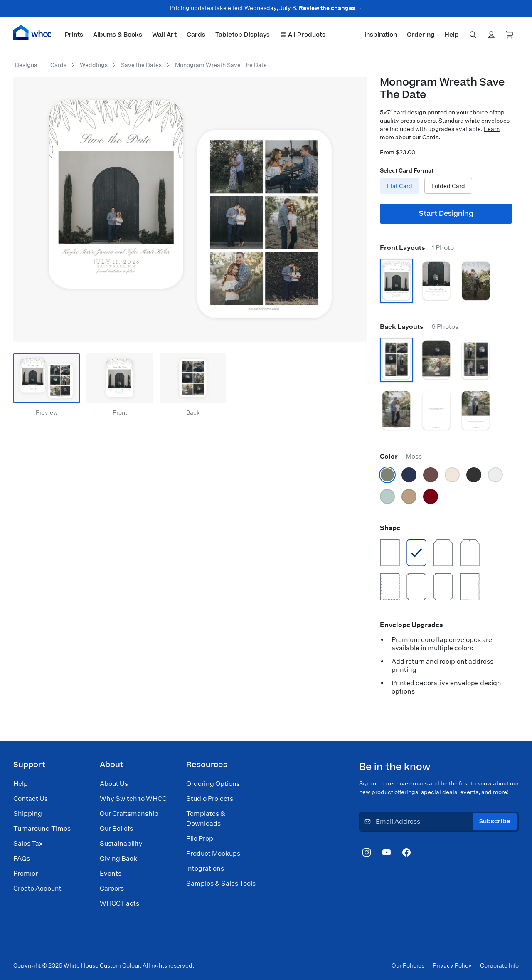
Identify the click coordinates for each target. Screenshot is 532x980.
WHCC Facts (119, 903)
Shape (390, 528)
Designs (26, 65)
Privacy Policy (452, 965)
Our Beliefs (116, 828)
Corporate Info (499, 965)
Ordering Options (213, 784)
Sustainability (121, 843)
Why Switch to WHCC (133, 799)
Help (21, 784)
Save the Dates (141, 65)
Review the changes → (330, 8)
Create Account (37, 888)
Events (111, 873)
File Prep (200, 838)
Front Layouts (417, 248)
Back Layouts (419, 327)
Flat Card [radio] (400, 186)
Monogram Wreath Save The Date (221, 65)
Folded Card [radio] (448, 186)
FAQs (22, 858)
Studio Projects (210, 799)
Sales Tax (28, 843)
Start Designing (446, 214)
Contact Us (31, 799)
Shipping (28, 813)
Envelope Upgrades (411, 625)
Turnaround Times (42, 828)
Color (401, 456)
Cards (58, 65)
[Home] (32, 32)
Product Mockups (213, 853)
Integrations (205, 868)
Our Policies (408, 965)
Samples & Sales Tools (221, 883)
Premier (26, 873)
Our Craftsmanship (129, 813)
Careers (112, 888)
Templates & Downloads (206, 818)
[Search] (473, 35)
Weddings (94, 65)
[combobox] (473, 35)
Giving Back (118, 858)
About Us (114, 784)
